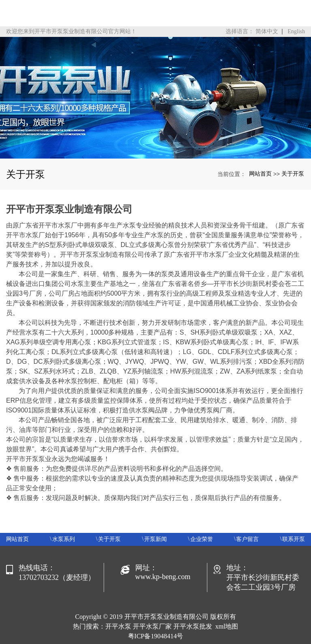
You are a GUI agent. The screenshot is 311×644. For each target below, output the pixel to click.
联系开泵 (294, 539)
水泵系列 (64, 539)
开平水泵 (118, 626)
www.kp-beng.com (163, 577)
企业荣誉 (202, 539)
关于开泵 (293, 174)
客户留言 (247, 539)
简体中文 (267, 31)
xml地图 (227, 626)
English (296, 31)
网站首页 (260, 174)
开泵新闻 (155, 539)
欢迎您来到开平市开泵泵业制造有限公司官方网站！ (71, 31)
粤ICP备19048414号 (156, 636)
